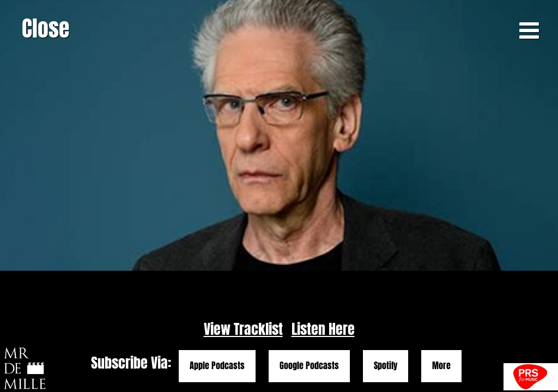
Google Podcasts (309, 366)
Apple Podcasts (217, 366)
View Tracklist (243, 329)
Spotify (386, 366)
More (441, 366)
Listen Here (323, 329)
